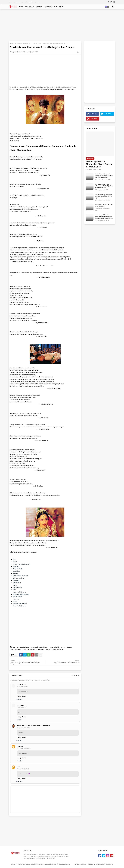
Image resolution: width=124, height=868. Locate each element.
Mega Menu (28, 7)
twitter (108, 114)
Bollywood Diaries (23, 647)
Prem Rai (20, 705)
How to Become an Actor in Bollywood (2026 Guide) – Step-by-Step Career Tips (104, 186)
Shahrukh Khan (16, 649)
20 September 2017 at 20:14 (24, 748)
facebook (94, 114)
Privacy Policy (29, 2)
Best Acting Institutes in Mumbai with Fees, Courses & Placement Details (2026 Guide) (104, 217)
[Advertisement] (62, 25)
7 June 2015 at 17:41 (22, 707)
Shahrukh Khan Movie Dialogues (33, 649)
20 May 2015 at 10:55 (22, 687)
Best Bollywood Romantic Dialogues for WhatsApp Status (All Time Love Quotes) (104, 176)
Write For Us (39, 2)
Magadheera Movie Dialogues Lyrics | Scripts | (104, 205)
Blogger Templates (24, 864)
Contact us (20, 2)
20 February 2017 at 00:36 (24, 728)
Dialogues (39, 7)
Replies (20, 699)
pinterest (94, 119)
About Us (12, 2)
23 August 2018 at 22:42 (23, 769)
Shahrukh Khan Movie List (23, 43)
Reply (19, 696)
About (77, 864)
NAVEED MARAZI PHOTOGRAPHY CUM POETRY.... (34, 726)
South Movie (48, 7)
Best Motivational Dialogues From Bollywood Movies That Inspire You (103, 196)
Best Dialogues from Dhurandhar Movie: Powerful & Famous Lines (99, 164)
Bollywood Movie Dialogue (39, 647)
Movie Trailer (59, 7)
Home (21, 7)
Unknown (21, 746)
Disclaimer (109, 864)
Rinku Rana (21, 685)
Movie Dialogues (67, 647)
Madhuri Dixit (55, 647)
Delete (24, 696)
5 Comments (76, 676)
